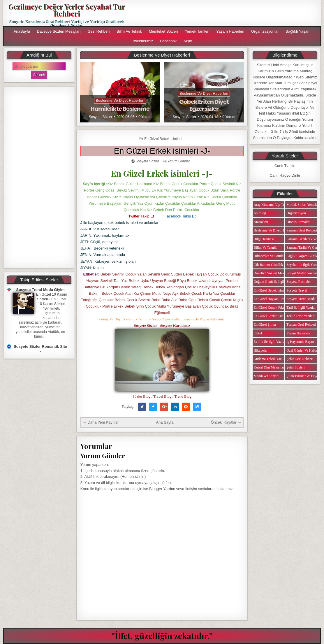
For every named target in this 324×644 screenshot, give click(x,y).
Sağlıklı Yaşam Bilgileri (303, 256)
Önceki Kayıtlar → (226, 422)
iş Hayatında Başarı (300, 342)
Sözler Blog (142, 396)
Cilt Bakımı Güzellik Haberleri (275, 265)
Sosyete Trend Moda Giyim (40, 290)
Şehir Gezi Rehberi (300, 359)
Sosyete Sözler (101, 117)
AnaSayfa (22, 31)
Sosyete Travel (297, 290)
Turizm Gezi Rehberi (301, 324)
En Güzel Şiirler (265, 324)
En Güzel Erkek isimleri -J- (162, 151)
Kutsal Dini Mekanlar (269, 367)
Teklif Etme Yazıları (301, 316)
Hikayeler (261, 350)
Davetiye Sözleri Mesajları (59, 31)
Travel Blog (162, 396)
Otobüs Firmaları (298, 222)
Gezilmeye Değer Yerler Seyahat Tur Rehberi (67, 10)
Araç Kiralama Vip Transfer (273, 205)
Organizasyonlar (265, 31)
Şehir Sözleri (295, 367)
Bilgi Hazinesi (264, 239)
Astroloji (260, 213)
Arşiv (188, 41)
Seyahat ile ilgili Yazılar (303, 265)
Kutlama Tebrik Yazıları (271, 359)
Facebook (168, 41)
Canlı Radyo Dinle (285, 175)
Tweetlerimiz (142, 41)
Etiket (258, 333)
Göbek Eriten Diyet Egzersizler (204, 105)
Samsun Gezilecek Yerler (304, 239)
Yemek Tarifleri (197, 31)
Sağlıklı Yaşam (298, 31)
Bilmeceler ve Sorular (269, 256)
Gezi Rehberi (98, 31)
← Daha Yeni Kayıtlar (101, 422)
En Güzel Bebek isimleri (163, 139)
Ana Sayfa (165, 422)
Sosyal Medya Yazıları (302, 273)
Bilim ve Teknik (129, 31)
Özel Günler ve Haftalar (303, 350)
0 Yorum (145, 117)
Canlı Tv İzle (285, 166)
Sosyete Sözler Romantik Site (40, 346)
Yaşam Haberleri (230, 31)
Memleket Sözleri (163, 31)
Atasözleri (261, 222)
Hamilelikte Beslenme (120, 109)
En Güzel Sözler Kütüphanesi (274, 316)
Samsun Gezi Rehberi (302, 230)
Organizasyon (296, 213)
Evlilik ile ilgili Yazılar (270, 342)
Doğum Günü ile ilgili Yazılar (275, 282)
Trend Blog (183, 396)
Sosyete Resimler (299, 282)
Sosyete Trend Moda (301, 299)
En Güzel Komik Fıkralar (272, 308)
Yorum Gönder (179, 161)
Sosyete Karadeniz (175, 325)
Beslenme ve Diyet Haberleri (120, 101)
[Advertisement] (39, 177)
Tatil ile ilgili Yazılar (301, 308)
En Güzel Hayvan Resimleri (273, 299)
